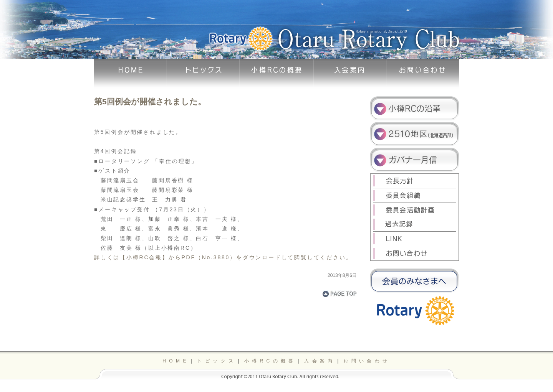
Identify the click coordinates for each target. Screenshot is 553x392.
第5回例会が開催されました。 (150, 101)
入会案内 (320, 361)
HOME (176, 361)
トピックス (217, 361)
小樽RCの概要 (270, 361)
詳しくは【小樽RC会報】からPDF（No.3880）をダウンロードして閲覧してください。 (223, 257)
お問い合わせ (367, 361)
